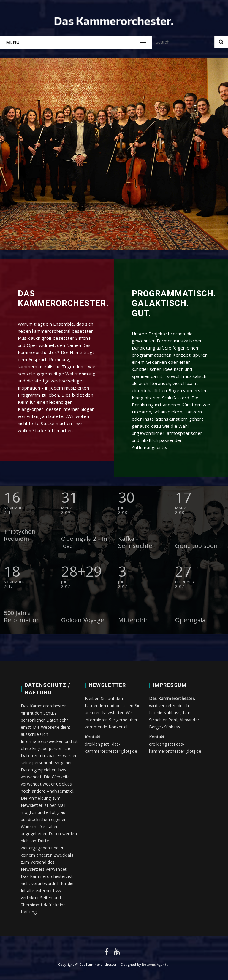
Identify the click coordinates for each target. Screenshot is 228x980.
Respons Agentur (156, 964)
